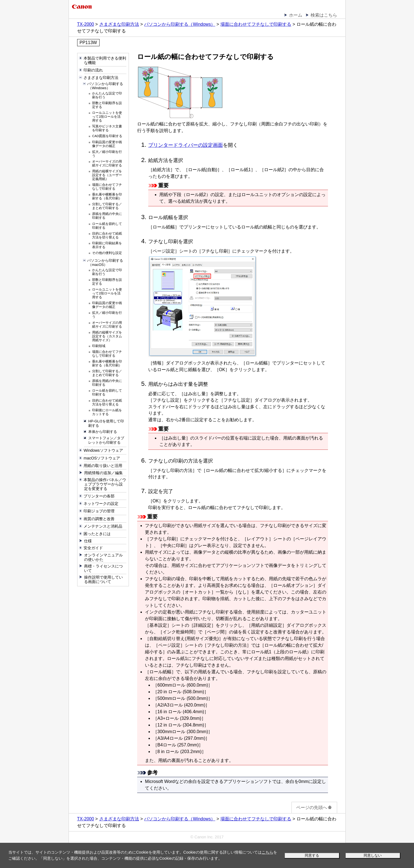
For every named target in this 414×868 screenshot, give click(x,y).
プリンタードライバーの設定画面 (186, 145)
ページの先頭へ (314, 807)
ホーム (296, 15)
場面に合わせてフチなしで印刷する (256, 24)
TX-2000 (86, 24)
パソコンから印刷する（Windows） (180, 24)
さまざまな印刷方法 (119, 24)
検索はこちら (324, 15)
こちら (267, 852)
